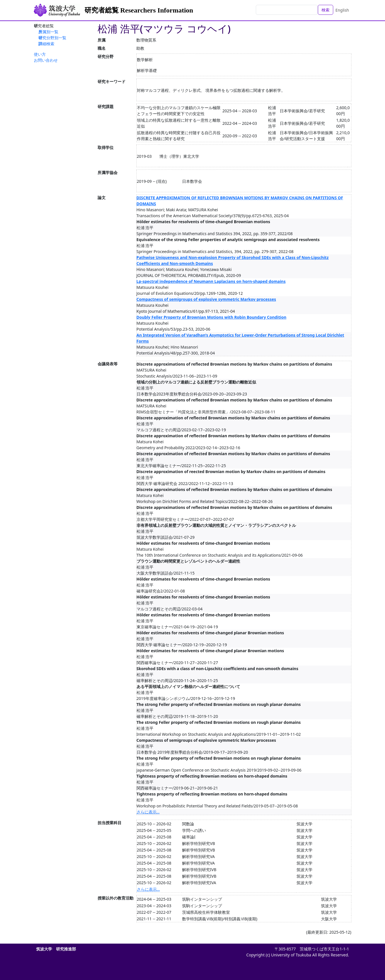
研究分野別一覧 (52, 38)
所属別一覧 (48, 32)
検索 (326, 10)
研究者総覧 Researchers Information (139, 10)
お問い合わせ (46, 60)
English (342, 10)
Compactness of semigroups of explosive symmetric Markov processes (206, 299)
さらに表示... (148, 812)
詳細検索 (46, 44)
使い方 (40, 54)
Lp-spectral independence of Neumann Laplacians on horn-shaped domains (211, 281)
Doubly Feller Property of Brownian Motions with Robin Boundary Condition (212, 317)
